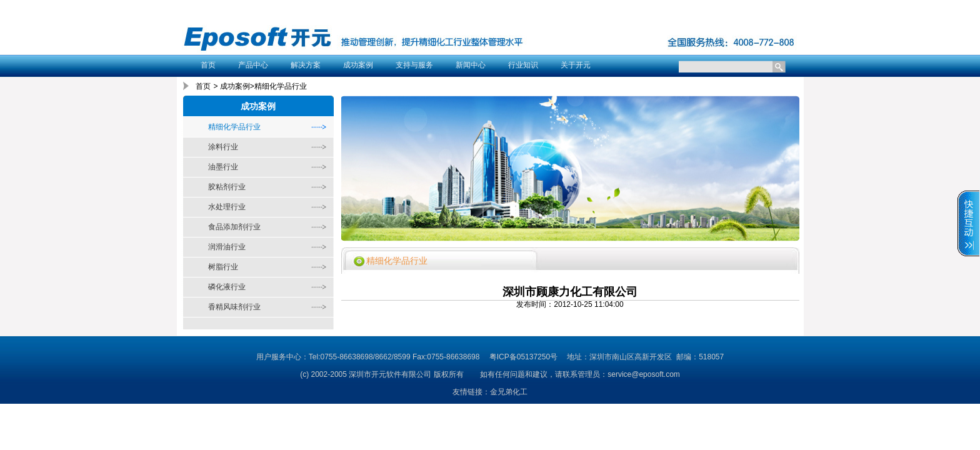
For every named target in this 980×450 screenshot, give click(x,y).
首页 (208, 65)
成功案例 (358, 65)
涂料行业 (223, 147)
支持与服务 (414, 65)
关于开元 (576, 65)
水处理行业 (227, 207)
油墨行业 (223, 167)
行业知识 (523, 65)
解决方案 (306, 65)
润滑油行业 (227, 247)
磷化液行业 (227, 287)
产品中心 (253, 65)
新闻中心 (471, 65)
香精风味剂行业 (234, 307)
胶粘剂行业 (227, 187)
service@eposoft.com (644, 374)
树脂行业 (223, 267)
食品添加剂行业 (234, 227)
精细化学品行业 (234, 127)
